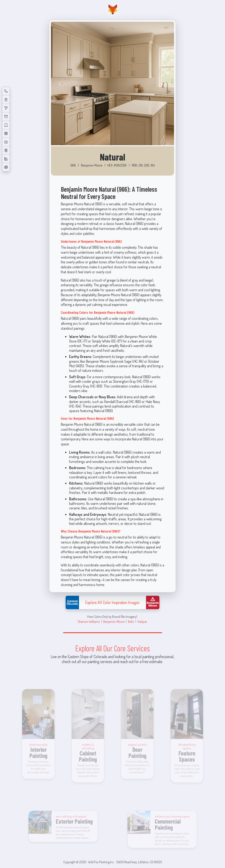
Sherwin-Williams (89, 621)
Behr (131, 621)
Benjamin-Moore (114, 621)
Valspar (142, 621)
